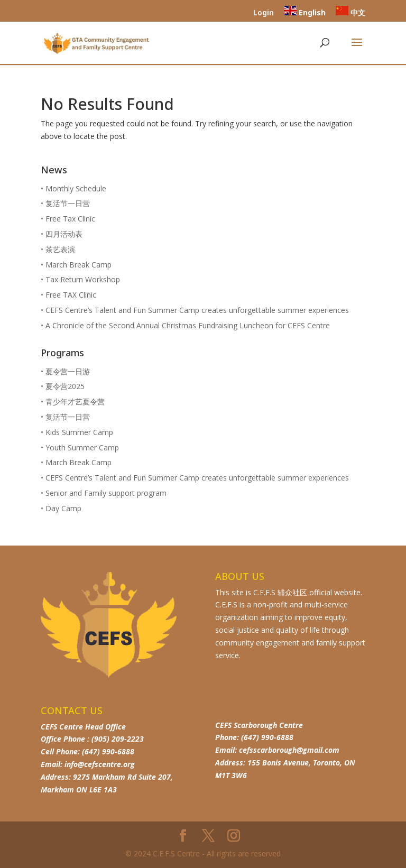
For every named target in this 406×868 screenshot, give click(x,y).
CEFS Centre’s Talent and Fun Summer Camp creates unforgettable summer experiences (197, 310)
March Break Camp (79, 265)
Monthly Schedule (76, 188)
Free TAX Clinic (71, 295)
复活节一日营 (68, 203)
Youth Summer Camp (82, 447)
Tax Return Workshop (83, 279)
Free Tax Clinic (70, 219)
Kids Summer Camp (79, 432)
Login (264, 13)
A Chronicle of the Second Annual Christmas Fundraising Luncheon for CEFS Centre (188, 325)
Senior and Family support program (106, 493)
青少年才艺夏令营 (75, 401)
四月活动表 (64, 234)
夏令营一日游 (68, 371)
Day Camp (63, 508)
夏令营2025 (65, 386)
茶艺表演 (60, 249)
